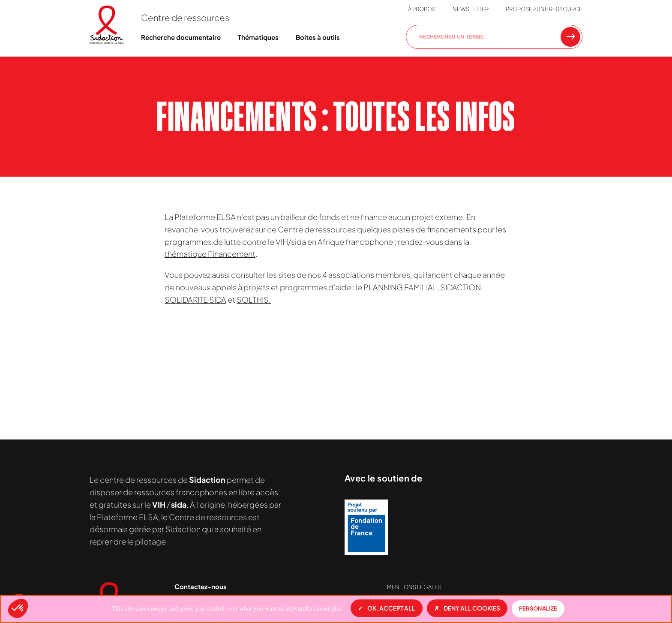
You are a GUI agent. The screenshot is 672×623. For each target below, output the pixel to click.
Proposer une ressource (544, 9)
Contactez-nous (201, 586)
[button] (18, 608)
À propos (422, 9)
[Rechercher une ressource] (570, 37)
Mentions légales (414, 587)
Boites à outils (318, 37)
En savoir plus (324, 608)
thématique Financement (210, 254)
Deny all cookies (467, 608)
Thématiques (258, 37)
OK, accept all (387, 608)
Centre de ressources (185, 17)
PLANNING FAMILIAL (400, 287)
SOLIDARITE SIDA (195, 299)
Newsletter (471, 9)
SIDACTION (460, 287)
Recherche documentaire (181, 37)
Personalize (538, 608)
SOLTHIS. (254, 299)
